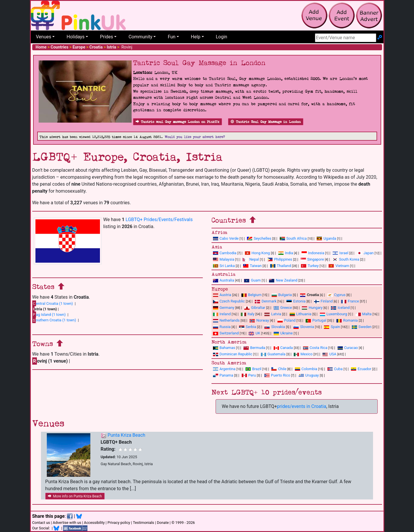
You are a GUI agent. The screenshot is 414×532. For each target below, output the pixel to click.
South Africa (293, 238)
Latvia (273, 314)
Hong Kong (257, 253)
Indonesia (313, 253)
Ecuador (361, 369)
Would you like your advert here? (195, 137)
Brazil (253, 369)
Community (140, 37)
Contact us (41, 523)
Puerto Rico (277, 375)
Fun (171, 37)
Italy (248, 314)
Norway (259, 320)
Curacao (348, 348)
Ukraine (283, 333)
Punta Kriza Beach (126, 435)
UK (254, 333)
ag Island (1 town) (49, 314)
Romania (347, 320)
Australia (224, 280)
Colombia (306, 369)
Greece (283, 308)
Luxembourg (334, 314)
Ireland (222, 314)
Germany (224, 308)
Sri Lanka (224, 266)
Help (196, 37)
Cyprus (337, 295)
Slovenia (304, 327)
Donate (163, 523)
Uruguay (309, 375)
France (350, 301)
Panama (223, 375)
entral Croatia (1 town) (53, 303)
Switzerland (226, 333)
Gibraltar (255, 308)
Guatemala (273, 354)
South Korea (346, 259)
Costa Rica (315, 348)
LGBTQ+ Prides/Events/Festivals (159, 220)
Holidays (76, 37)
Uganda (326, 238)
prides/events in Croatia (302, 406)
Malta (364, 314)
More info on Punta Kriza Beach (75, 496)
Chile (279, 369)
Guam (252, 280)
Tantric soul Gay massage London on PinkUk (178, 122)
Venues (44, 37)
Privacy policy (119, 523)
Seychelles (259, 238)
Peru (249, 375)
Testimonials (143, 523)
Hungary (312, 308)
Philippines (280, 259)
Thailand (281, 266)
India (286, 253)
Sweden (362, 327)
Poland (287, 320)
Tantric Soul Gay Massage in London (266, 122)
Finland (324, 301)
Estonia (296, 301)
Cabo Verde (226, 238)
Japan (365, 253)
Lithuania (301, 314)
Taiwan (252, 266)
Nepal (251, 259)
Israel (340, 253)
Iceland (340, 308)
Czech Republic (229, 301)
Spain (332, 327)
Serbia (248, 327)
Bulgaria (282, 295)
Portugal (316, 320)
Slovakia (275, 327)
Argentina (224, 369)
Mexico (303, 354)
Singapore (312, 259)
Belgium (251, 295)
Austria (222, 295)
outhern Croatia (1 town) (54, 320)
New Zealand (283, 280)
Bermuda (254, 348)
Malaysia (224, 259)
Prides (106, 37)
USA (329, 354)
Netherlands (226, 320)
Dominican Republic (233, 354)
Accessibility (94, 523)
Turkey (310, 266)
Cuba (335, 369)
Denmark (266, 301)
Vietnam (339, 266)
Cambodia (225, 253)
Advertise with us (67, 523)
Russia (222, 327)
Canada (283, 348)
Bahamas (224, 348)
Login (222, 37)
